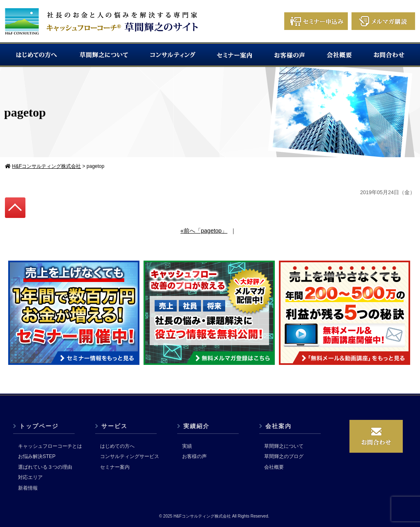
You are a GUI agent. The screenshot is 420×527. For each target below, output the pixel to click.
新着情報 (28, 488)
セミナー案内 (115, 467)
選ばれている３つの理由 (45, 467)
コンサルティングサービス (130, 456)
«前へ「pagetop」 (204, 231)
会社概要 (274, 467)
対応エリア (30, 477)
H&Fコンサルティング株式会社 (202, 516)
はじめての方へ (117, 446)
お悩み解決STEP (37, 456)
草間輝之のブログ (284, 456)
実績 (187, 446)
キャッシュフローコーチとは (50, 446)
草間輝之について (284, 446)
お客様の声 (194, 456)
